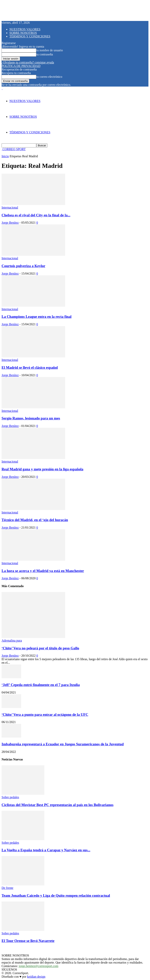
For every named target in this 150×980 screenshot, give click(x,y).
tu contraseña (45, 54)
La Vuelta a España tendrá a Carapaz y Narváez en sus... (46, 850)
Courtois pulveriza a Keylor (23, 266)
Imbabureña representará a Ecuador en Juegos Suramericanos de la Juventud (63, 744)
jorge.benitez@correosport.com (39, 966)
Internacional (10, 207)
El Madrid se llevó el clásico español (30, 367)
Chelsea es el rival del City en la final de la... (36, 215)
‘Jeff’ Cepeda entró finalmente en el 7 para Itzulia (41, 685)
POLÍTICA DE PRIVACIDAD (21, 66)
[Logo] (2, 88)
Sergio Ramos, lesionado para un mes (31, 418)
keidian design (36, 977)
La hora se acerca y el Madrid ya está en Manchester (43, 571)
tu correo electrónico (49, 77)
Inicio (5, 156)
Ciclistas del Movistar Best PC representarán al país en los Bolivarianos (57, 805)
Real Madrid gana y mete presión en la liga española (42, 469)
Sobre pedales (10, 797)
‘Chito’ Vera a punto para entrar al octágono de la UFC (45, 715)
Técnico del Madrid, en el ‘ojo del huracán (35, 520)
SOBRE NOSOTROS (23, 33)
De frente (7, 888)
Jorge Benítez (10, 223)
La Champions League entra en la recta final (37, 317)
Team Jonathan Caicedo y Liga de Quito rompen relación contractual (56, 895)
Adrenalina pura (12, 641)
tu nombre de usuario (50, 50)
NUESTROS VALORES (25, 29)
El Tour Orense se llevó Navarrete (28, 941)
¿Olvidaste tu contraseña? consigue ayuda (28, 62)
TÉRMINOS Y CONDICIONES (30, 36)
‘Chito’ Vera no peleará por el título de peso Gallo (40, 648)
